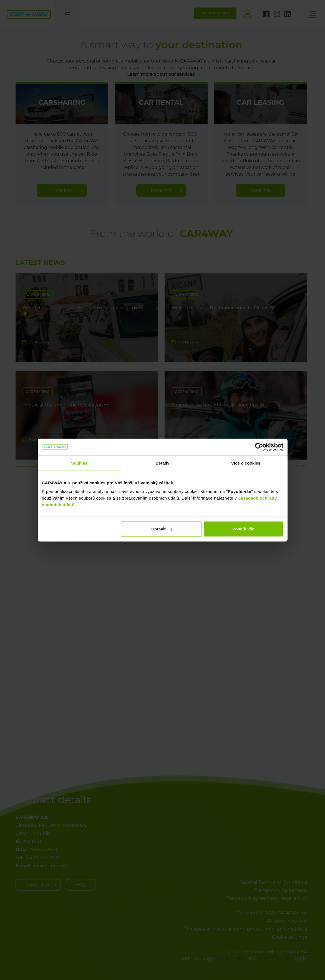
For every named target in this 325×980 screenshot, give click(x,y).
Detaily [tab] (163, 463)
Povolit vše (243, 529)
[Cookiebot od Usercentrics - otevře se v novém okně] (259, 447)
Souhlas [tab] (79, 463)
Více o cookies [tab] (246, 463)
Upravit (162, 529)
